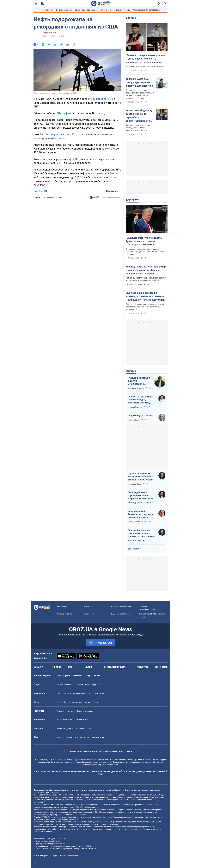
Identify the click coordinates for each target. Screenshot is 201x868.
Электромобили (76, 702)
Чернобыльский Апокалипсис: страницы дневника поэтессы (140, 514)
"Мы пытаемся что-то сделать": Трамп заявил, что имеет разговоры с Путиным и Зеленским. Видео (145, 241)
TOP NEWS (133, 200)
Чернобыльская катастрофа (146, 10)
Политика (56, 667)
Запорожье (77, 676)
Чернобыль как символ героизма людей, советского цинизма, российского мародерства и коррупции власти (142, 400)
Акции (88, 702)
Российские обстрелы (120, 10)
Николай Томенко (135, 407)
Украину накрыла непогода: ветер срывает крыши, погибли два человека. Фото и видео (146, 270)
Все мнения (133, 549)
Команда (88, 606)
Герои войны (47, 10)
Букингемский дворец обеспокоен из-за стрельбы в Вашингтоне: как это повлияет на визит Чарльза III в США (139, 116)
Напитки (70, 711)
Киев (59, 676)
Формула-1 (96, 685)
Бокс (87, 685)
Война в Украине (64, 10)
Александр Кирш (134, 484)
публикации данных (100, 99)
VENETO (103, 10)
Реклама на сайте (64, 614)
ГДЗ (58, 693)
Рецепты (60, 711)
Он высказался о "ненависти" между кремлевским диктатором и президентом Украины (145, 252)
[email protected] (66, 849)
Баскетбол (70, 685)
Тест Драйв (61, 702)
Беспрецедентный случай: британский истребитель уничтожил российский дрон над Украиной (140, 496)
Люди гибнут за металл (140, 416)
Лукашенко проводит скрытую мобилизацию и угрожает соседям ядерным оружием (139, 381)
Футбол (60, 685)
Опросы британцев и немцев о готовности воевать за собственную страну (141, 533)
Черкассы (97, 676)
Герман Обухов (134, 420)
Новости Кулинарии (85, 711)
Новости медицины (65, 729)
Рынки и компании (65, 720)
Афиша (60, 737)
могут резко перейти (101, 173)
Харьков (67, 676)
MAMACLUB (81, 729)
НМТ (102, 693)
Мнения (131, 371)
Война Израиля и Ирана (86, 10)
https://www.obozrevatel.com (126, 790)
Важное (131, 18)
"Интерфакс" (65, 113)
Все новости (161, 667)
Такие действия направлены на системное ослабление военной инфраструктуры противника (145, 307)
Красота (78, 737)
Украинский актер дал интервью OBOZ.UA (145, 67)
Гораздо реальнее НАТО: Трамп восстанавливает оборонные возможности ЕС (141, 477)
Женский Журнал (99, 737)
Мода (87, 737)
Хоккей (80, 685)
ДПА (90, 693)
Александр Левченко (136, 388)
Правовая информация (121, 606)
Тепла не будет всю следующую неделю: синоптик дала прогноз (139, 82)
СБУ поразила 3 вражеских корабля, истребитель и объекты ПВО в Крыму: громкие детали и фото (145, 296)
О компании (62, 606)
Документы (89, 614)
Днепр (88, 676)
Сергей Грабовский (135, 522)
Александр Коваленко (137, 503)
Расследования (111, 667)
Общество (143, 667)
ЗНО (96, 693)
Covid (90, 729)
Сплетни (69, 737)
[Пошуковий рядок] (165, 3)
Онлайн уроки (79, 693)
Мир (70, 667)
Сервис (96, 702)
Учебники (67, 693)
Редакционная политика (52, 197)
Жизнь (89, 667)
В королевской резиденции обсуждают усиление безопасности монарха (138, 128)
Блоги (123, 667)
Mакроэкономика (49, 33)
